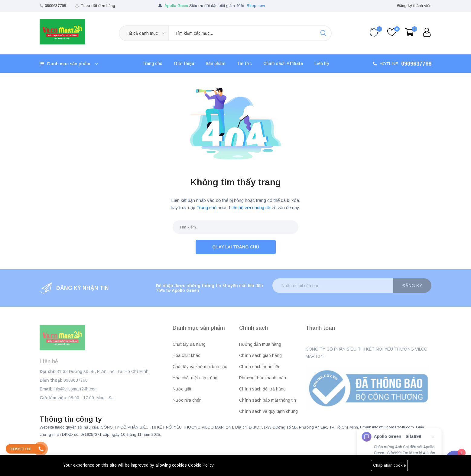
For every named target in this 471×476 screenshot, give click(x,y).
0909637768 (55, 6)
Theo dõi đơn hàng (98, 6)
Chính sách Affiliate (283, 63)
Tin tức (244, 63)
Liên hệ (322, 63)
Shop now (256, 6)
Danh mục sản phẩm (69, 64)
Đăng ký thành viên (414, 6)
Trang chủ (152, 63)
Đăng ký (412, 286)
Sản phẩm (215, 63)
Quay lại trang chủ (236, 247)
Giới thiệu (184, 63)
